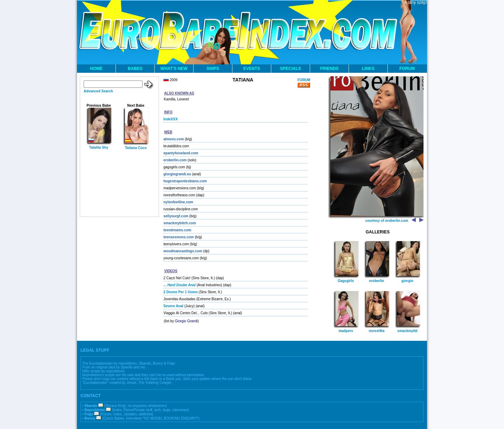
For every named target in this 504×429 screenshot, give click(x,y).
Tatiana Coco (136, 148)
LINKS (368, 69)
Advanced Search (98, 91)
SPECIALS (290, 69)
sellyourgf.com (176, 216)
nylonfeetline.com (178, 202)
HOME (96, 69)
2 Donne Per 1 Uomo (181, 292)
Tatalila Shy (99, 147)
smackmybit (407, 331)
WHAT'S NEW (174, 69)
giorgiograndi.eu (177, 174)
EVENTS (252, 69)
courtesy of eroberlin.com (387, 221)
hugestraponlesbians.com (185, 181)
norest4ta (376, 331)
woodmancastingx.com (183, 251)
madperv (346, 331)
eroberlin (377, 281)
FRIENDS (330, 69)
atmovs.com (174, 139)
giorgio (407, 281)
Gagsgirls (346, 281)
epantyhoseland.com (181, 153)
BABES (135, 69)
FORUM (407, 69)
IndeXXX (171, 119)
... (180, 285)
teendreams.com (177, 230)
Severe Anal (173, 306)
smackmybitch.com (180, 223)
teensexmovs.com (179, 237)
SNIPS (213, 69)
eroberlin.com (175, 160)
